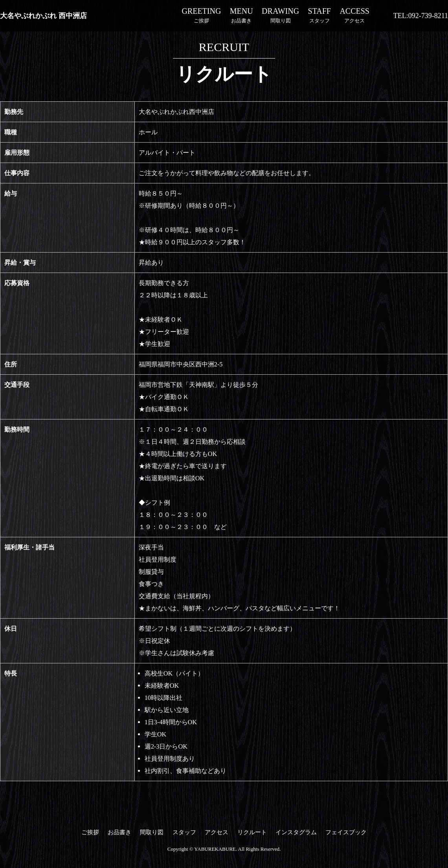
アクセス (354, 15)
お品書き (241, 15)
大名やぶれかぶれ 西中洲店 (43, 16)
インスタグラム (296, 832)
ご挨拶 (201, 15)
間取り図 (280, 15)
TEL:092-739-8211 (421, 16)
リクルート (252, 832)
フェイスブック (346, 832)
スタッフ (319, 15)
